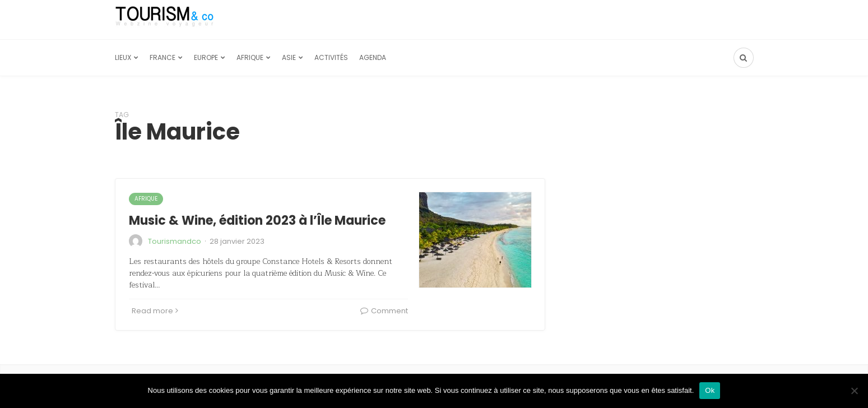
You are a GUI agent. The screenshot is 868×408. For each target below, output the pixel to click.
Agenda (373, 57)
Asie (289, 57)
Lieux (123, 57)
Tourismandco (175, 241)
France (163, 57)
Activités (331, 57)
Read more (155, 311)
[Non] (854, 391)
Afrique (250, 57)
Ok (710, 390)
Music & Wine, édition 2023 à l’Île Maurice (257, 221)
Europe (206, 57)
